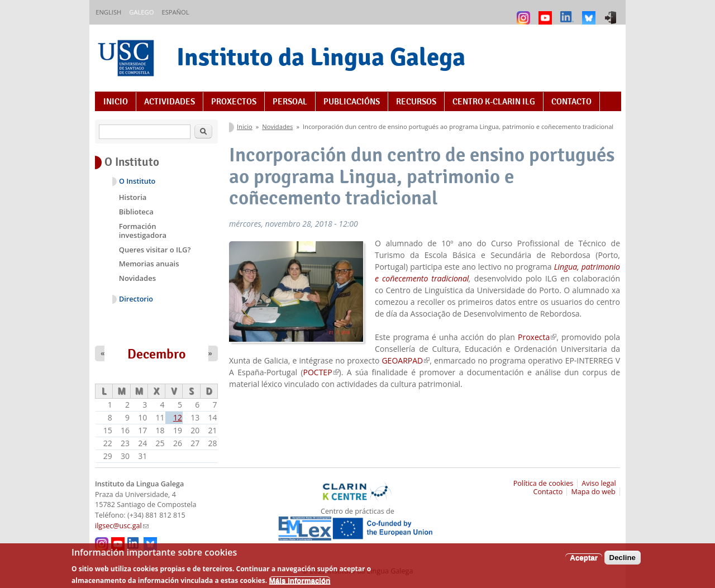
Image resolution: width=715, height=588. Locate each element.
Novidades (277, 126)
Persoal (290, 102)
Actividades (170, 102)
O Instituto (137, 181)
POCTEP (321, 372)
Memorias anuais (149, 264)
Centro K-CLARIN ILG (494, 102)
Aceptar (584, 561)
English (108, 12)
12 (178, 417)
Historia (133, 197)
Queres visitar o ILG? (155, 250)
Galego (141, 12)
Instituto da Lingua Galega (321, 57)
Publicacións (352, 102)
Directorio (136, 299)
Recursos (416, 102)
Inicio (116, 102)
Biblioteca (136, 212)
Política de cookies (544, 483)
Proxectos (234, 102)
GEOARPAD (406, 360)
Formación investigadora (143, 231)
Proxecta (537, 337)
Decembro (157, 354)
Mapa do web (593, 492)
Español (175, 12)
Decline (623, 561)
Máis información (300, 583)
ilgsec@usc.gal (122, 526)
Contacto (571, 102)
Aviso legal (599, 483)
